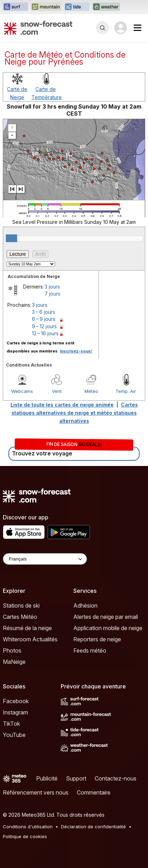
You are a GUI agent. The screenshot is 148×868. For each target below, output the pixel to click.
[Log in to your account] (121, 28)
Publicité (47, 778)
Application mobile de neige (108, 628)
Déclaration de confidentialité (93, 827)
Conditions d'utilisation (28, 827)
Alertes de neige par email (106, 617)
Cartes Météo (20, 617)
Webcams (22, 391)
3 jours (52, 287)
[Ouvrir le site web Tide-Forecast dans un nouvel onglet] (77, 7)
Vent (57, 391)
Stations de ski (21, 605)
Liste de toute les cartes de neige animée (62, 405)
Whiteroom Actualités (30, 639)
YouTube (14, 735)
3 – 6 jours (43, 312)
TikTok (11, 724)
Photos (12, 650)
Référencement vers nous (36, 792)
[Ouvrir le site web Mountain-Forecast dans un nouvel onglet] (46, 7)
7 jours (52, 294)
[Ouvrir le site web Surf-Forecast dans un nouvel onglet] (15, 7)
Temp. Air (126, 391)
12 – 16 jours (45, 333)
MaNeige (14, 662)
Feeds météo (90, 650)
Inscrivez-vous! (76, 351)
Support (76, 778)
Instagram (15, 712)
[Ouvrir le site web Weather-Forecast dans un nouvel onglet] (106, 7)
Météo (91, 391)
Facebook (16, 701)
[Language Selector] (45, 559)
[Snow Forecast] (38, 28)
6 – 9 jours (44, 319)
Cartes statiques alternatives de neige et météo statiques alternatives (75, 413)
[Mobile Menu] (137, 28)
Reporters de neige (97, 639)
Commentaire (94, 792)
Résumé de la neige (27, 628)
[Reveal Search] (102, 28)
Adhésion (85, 605)
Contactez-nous (116, 778)
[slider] (12, 238)
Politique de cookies (25, 836)
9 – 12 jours (44, 326)
